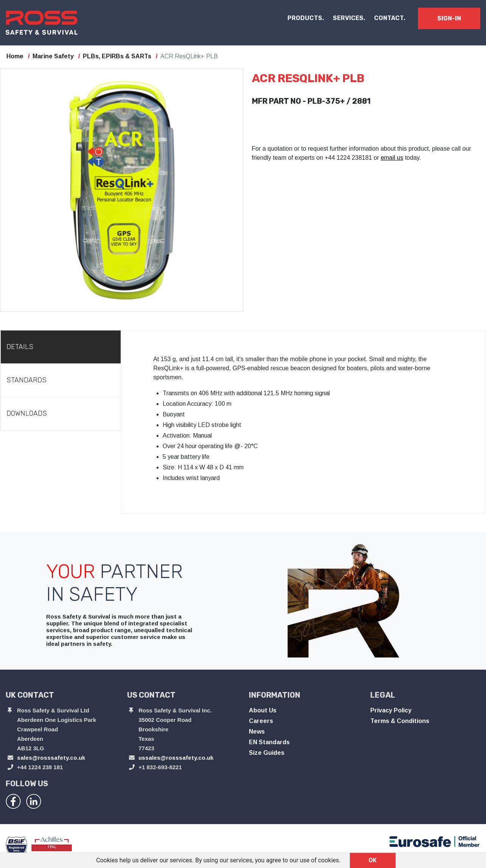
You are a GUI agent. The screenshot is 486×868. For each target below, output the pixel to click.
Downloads (27, 413)
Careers (261, 721)
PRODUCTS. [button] (306, 18)
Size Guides (267, 753)
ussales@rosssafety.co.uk (176, 758)
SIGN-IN (449, 18)
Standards (26, 380)
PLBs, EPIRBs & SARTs (117, 56)
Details (20, 347)
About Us (263, 710)
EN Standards (269, 742)
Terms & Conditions (400, 721)
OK (373, 860)
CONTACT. (390, 18)
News (257, 732)
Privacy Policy (391, 710)
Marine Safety (53, 56)
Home (15, 56)
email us (392, 158)
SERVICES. (349, 18)
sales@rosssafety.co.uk (51, 758)
